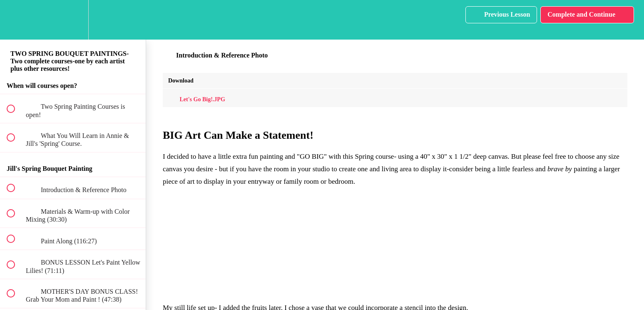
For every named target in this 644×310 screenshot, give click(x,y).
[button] (15, 20)
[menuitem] (73, 20)
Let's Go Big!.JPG (197, 99)
